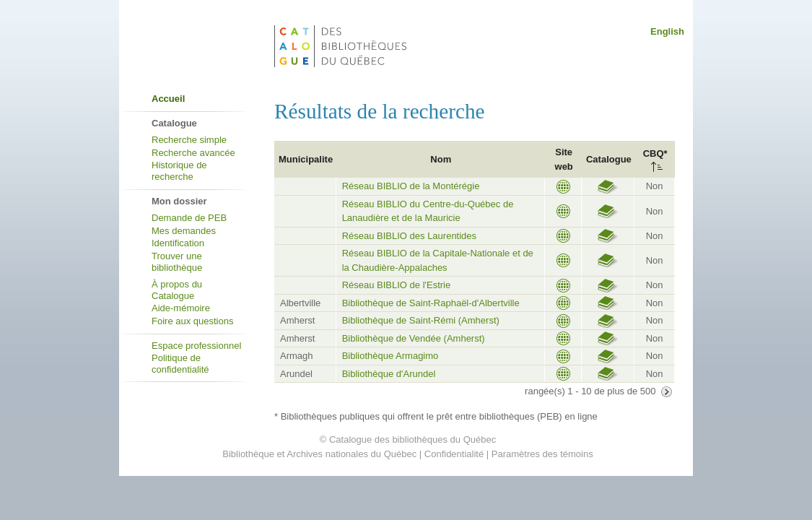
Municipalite (306, 159)
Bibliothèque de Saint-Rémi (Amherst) (421, 320)
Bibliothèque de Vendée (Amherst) (414, 338)
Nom (441, 159)
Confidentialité (454, 454)
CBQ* (655, 153)
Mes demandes (184, 231)
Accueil (168, 99)
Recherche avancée (193, 153)
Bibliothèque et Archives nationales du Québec (319, 454)
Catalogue (609, 159)
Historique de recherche (179, 171)
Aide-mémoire (181, 308)
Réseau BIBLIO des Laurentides (409, 236)
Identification (178, 243)
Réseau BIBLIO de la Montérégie (411, 186)
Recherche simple (189, 140)
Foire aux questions (192, 321)
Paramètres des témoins (542, 454)
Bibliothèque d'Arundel (389, 374)
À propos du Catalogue (177, 290)
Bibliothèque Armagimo (390, 356)
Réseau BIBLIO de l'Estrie (397, 285)
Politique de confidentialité (180, 364)
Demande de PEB (189, 218)
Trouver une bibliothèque (177, 262)
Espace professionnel (196, 346)
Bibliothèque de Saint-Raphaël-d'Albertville (431, 303)
